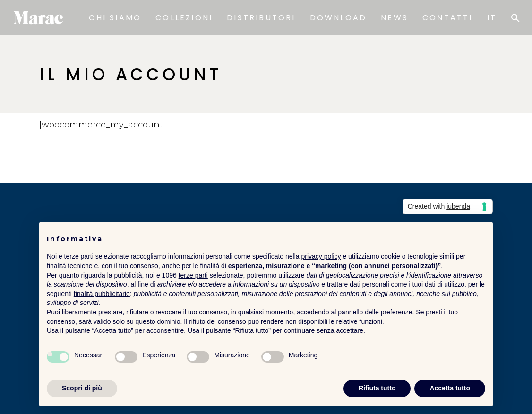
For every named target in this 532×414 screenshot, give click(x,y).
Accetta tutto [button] (450, 388)
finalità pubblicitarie (102, 294)
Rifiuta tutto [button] (377, 388)
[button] (515, 18)
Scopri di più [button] (82, 388)
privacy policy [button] (321, 256)
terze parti (193, 275)
